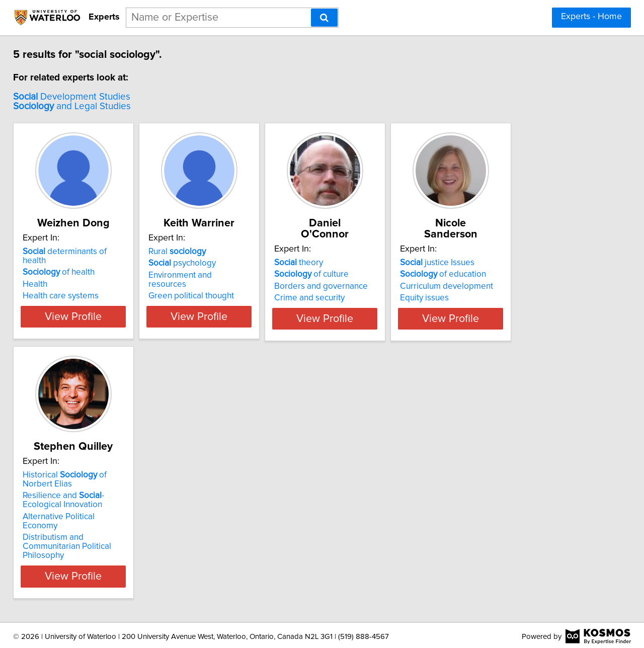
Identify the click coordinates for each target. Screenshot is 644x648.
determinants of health (84, 252)
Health (42, 275)
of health (66, 263)
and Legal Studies (79, 106)
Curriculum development (529, 275)
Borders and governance (378, 275)
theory (356, 252)
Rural (209, 252)
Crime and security (367, 287)
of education (526, 263)
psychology (214, 263)
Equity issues (507, 287)
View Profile (93, 335)
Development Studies (79, 97)
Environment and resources (232, 275)
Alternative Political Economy (84, 533)
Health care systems (68, 287)
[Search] (324, 18)
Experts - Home (591, 17)
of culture (369, 263)
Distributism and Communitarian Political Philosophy (90, 549)
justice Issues (520, 252)
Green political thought (223, 287)
